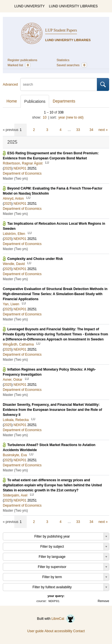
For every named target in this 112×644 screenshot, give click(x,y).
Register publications (22, 60)
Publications (35, 101)
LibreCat (63, 619)
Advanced (10, 84)
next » (103, 130)
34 (91, 130)
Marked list (19, 65)
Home (12, 101)
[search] (59, 84)
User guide (35, 631)
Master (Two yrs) (15, 179)
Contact (79, 631)
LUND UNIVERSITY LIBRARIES (73, 6)
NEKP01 (20, 168)
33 (78, 130)
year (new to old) (71, 117)
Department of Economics (22, 173)
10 (44, 117)
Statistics (63, 60)
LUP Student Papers (61, 30)
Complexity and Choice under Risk (35, 259)
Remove (103, 601)
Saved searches (72, 65)
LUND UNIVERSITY (29, 6)
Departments (64, 101)
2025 (8, 168)
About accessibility (58, 631)
